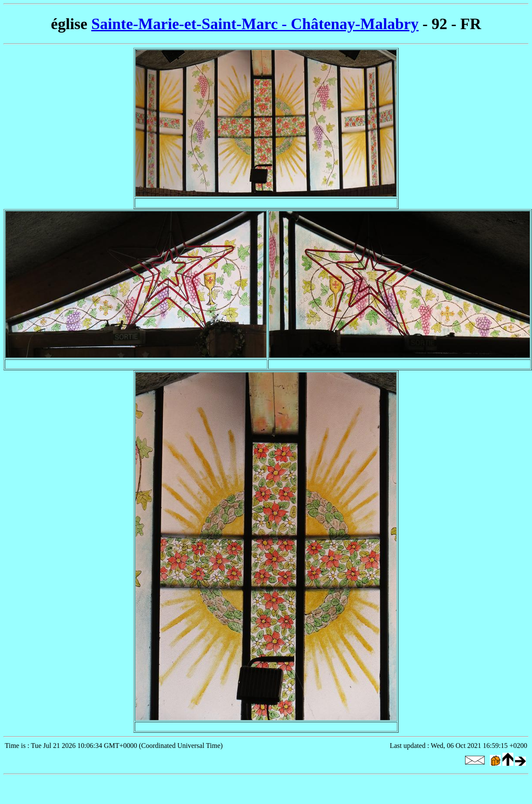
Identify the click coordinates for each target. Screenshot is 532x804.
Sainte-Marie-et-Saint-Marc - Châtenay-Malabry (255, 24)
